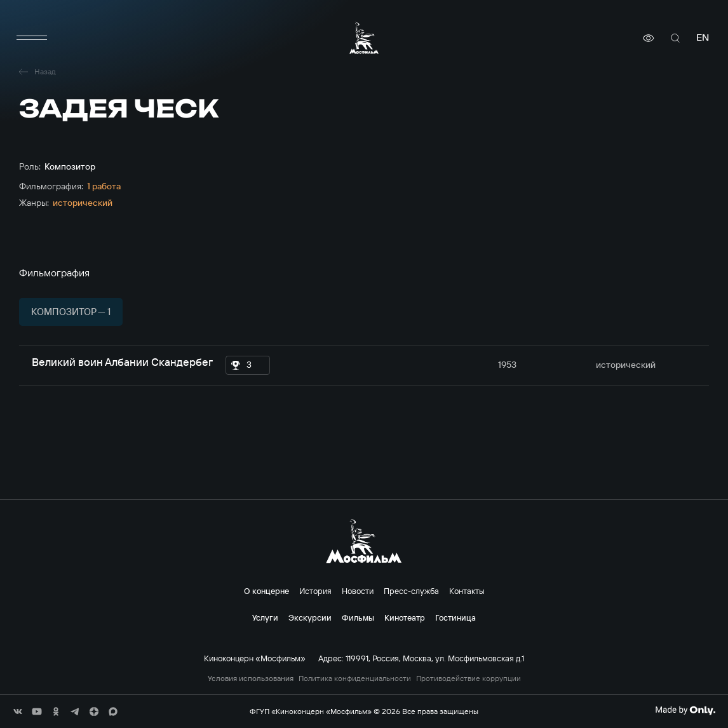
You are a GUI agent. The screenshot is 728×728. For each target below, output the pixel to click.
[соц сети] (18, 711)
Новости (358, 591)
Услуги (265, 617)
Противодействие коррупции (468, 678)
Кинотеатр (405, 617)
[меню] (32, 38)
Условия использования (251, 678)
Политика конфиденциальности (355, 678)
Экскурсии (310, 617)
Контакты (467, 591)
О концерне (266, 591)
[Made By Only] (685, 710)
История (315, 591)
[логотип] (364, 38)
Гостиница (455, 617)
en (703, 38)
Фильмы (358, 617)
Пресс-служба (411, 591)
